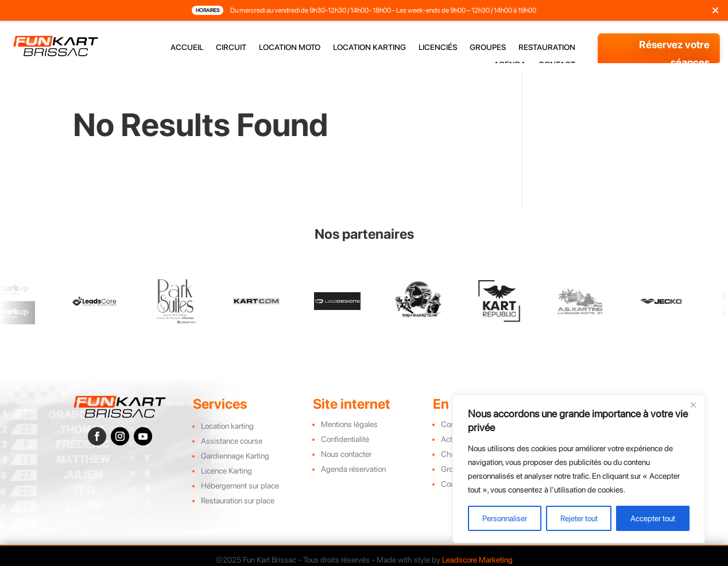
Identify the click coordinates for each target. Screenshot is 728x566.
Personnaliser (505, 518)
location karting (369, 47)
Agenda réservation (353, 469)
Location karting (227, 426)
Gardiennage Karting (235, 456)
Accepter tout (653, 518)
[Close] (693, 405)
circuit (231, 47)
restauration (547, 47)
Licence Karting (226, 471)
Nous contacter (346, 454)
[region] (579, 469)
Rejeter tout (579, 518)
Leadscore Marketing (477, 560)
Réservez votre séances (674, 53)
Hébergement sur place (240, 486)
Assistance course (232, 441)
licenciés (438, 47)
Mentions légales (349, 424)
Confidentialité (345, 439)
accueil (187, 47)
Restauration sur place (238, 501)
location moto (290, 47)
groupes (488, 47)
